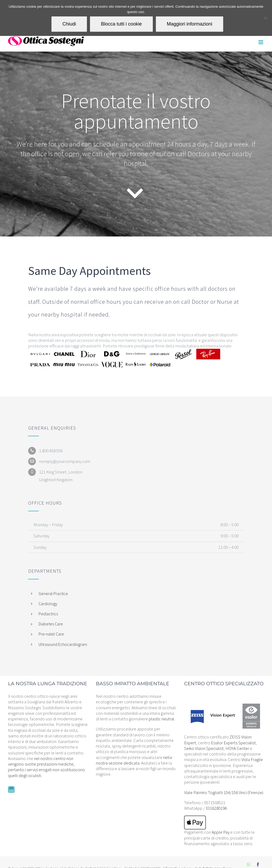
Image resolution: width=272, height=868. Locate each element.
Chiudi (69, 24)
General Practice (53, 593)
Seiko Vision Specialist (204, 748)
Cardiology (48, 604)
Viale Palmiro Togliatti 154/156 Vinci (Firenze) (224, 792)
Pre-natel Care (51, 634)
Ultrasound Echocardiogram (63, 644)
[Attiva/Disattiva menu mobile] (261, 42)
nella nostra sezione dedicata (134, 760)
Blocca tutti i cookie (121, 24)
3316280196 (216, 808)
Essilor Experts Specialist (233, 743)
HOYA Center (237, 748)
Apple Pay (221, 832)
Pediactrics (48, 614)
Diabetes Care (51, 624)
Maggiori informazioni (190, 24)
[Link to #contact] (135, 193)
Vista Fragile (252, 759)
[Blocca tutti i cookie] (265, 18)
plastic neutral (161, 719)
